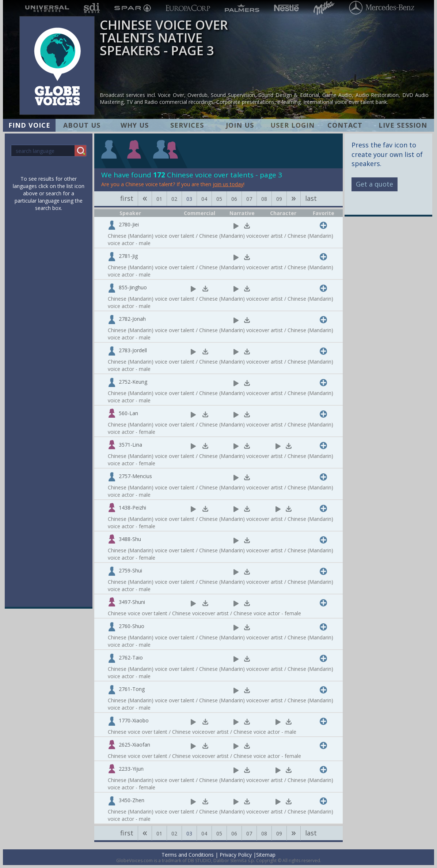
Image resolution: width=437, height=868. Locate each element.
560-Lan (128, 413)
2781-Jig (128, 256)
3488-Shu (130, 539)
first (127, 198)
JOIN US (240, 125)
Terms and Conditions (188, 855)
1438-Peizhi (132, 508)
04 (204, 199)
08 (264, 199)
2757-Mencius (135, 476)
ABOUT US (82, 125)
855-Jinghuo (133, 287)
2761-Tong (132, 689)
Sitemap (266, 855)
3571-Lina (130, 445)
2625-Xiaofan (134, 745)
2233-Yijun (131, 769)
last (311, 198)
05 (219, 199)
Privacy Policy (236, 855)
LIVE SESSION (403, 125)
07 (249, 199)
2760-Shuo (132, 626)
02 (174, 199)
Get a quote (375, 184)
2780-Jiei (129, 224)
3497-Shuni (132, 602)
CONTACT (345, 125)
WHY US (135, 125)
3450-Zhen (132, 800)
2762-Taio (131, 657)
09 (279, 199)
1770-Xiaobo (134, 720)
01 (159, 199)
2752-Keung (133, 382)
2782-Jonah (132, 319)
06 (234, 199)
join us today (228, 184)
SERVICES (187, 125)
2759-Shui (130, 570)
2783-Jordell (133, 350)
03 (189, 199)
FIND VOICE (29, 125)
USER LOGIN (292, 125)
